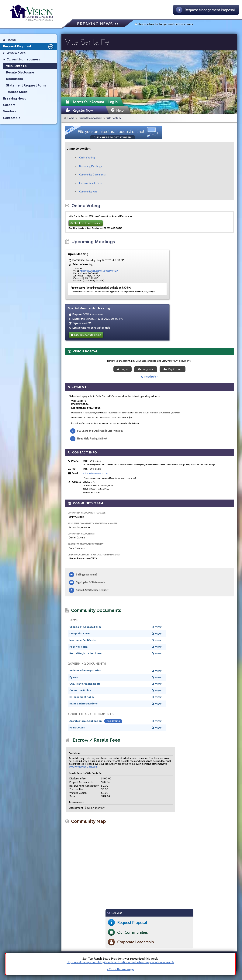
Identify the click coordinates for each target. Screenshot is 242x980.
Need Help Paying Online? (92, 439)
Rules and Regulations (83, 704)
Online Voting (87, 158)
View (158, 627)
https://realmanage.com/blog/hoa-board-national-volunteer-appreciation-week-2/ (120, 962)
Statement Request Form (26, 85)
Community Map (88, 192)
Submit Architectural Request (92, 590)
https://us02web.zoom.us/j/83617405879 (99, 271)
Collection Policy (80, 690)
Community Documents (92, 175)
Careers (9, 105)
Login (123, 369)
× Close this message (120, 969)
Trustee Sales (17, 92)
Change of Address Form (85, 627)
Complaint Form (80, 634)
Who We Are (16, 53)
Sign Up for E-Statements (90, 582)
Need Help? (149, 377)
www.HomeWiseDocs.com (83, 767)
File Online (113, 721)
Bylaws (74, 677)
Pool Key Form (78, 647)
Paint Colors (77, 728)
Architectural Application (86, 721)
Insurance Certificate (83, 640)
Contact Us (12, 118)
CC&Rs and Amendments (85, 684)
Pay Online (173, 369)
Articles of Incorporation (85, 671)
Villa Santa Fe (114, 118)
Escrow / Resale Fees (91, 183)
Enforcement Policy (82, 697)
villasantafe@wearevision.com (96, 473)
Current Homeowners (90, 118)
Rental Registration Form (85, 653)
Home (71, 118)
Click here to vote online (86, 223)
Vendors (10, 111)
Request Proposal (29, 46)
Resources (14, 79)
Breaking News (15, 98)
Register (146, 369)
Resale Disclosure (20, 72)
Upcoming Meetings (90, 166)
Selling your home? (87, 575)
